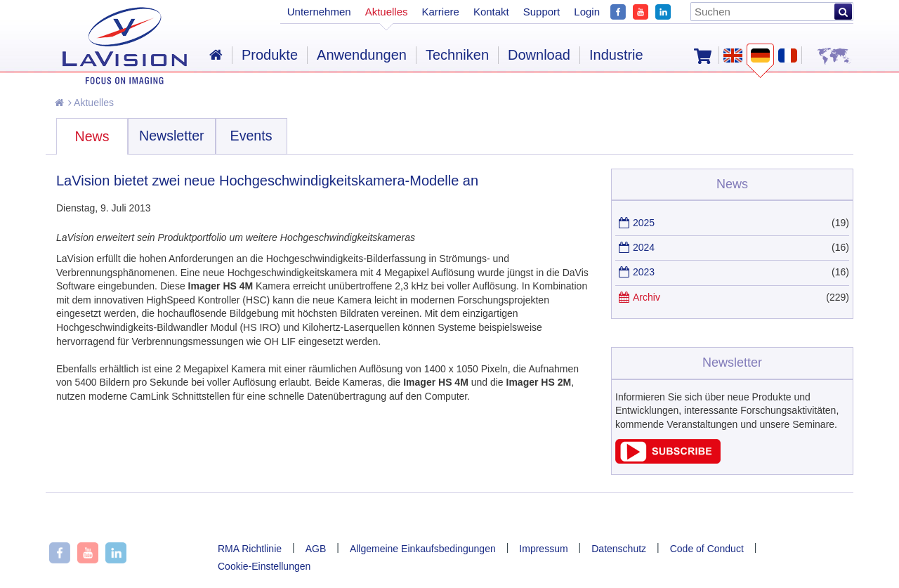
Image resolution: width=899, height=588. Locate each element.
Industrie (616, 55)
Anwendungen (362, 55)
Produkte (270, 55)
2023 (644, 272)
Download (539, 55)
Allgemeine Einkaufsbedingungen (423, 549)
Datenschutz (619, 549)
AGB (316, 549)
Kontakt (491, 12)
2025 (644, 223)
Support (542, 12)
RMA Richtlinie (250, 549)
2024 (644, 247)
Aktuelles (91, 103)
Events (251, 136)
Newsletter (172, 136)
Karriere (441, 12)
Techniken (457, 55)
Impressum (543, 549)
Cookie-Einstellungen (264, 566)
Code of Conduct (707, 549)
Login (587, 12)
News (92, 136)
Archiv (647, 297)
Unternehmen (319, 12)
